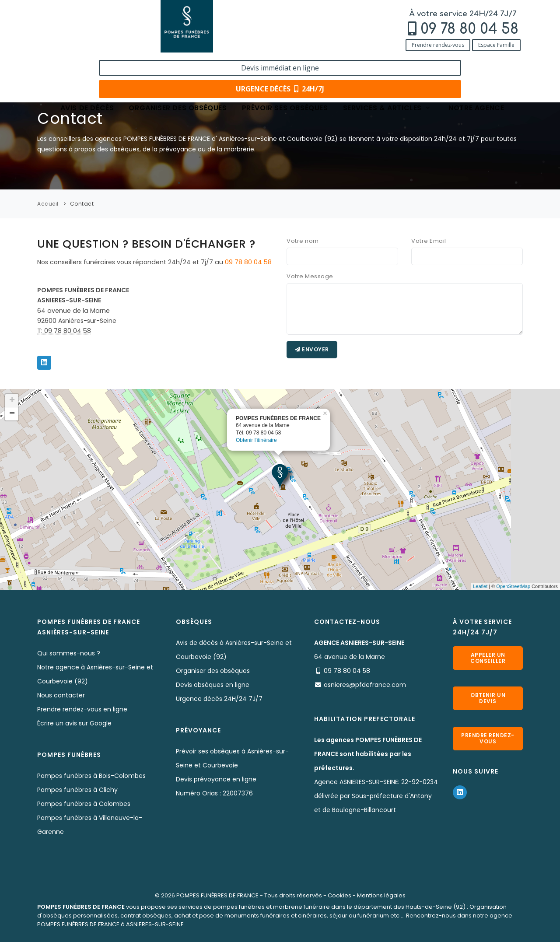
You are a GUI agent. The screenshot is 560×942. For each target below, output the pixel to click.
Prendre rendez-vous (68, 45)
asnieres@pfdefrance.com (365, 685)
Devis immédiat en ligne (467, 17)
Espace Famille (127, 45)
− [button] (12, 414)
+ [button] (12, 401)
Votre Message (310, 276)
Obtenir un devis (488, 698)
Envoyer (312, 349)
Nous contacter (61, 695)
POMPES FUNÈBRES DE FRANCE (217, 895)
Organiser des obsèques (178, 62)
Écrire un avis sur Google (74, 723)
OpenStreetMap (513, 586)
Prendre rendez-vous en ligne (82, 709)
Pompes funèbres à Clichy (77, 790)
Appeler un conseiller (488, 658)
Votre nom (303, 241)
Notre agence (476, 62)
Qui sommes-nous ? (69, 653)
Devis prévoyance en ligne (216, 779)
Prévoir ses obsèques (285, 62)
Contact (82, 204)
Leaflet (480, 586)
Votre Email (429, 241)
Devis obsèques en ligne (213, 685)
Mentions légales (381, 895)
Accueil (48, 204)
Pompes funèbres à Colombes (84, 804)
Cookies (339, 895)
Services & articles (387, 62)
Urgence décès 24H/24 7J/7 (219, 699)
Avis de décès (87, 62)
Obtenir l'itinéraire (256, 440)
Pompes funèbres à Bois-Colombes (91, 776)
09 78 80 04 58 (100, 29)
